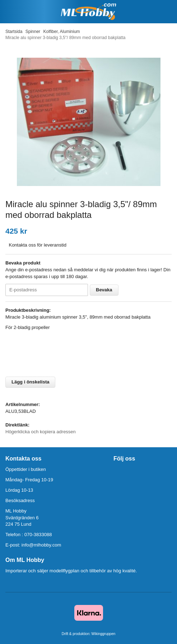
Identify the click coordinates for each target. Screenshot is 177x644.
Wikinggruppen (104, 634)
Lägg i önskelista (30, 382)
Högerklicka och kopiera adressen (41, 432)
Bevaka (104, 290)
